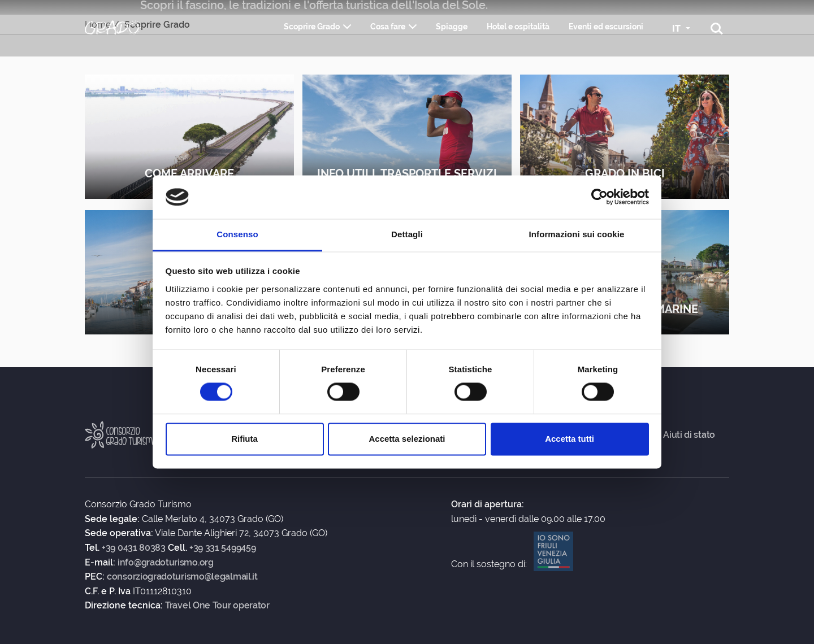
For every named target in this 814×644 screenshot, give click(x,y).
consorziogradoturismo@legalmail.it (182, 577)
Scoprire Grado (312, 27)
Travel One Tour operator (217, 606)
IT (677, 29)
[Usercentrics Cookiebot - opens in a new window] (599, 197)
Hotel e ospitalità (518, 27)
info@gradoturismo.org (166, 563)
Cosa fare (388, 27)
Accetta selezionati (407, 439)
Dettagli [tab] (407, 234)
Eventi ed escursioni (606, 27)
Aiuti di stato (689, 435)
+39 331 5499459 (223, 548)
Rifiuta (244, 439)
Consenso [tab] (237, 234)
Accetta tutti (570, 439)
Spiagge (452, 27)
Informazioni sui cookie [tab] (577, 234)
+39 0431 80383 (134, 548)
